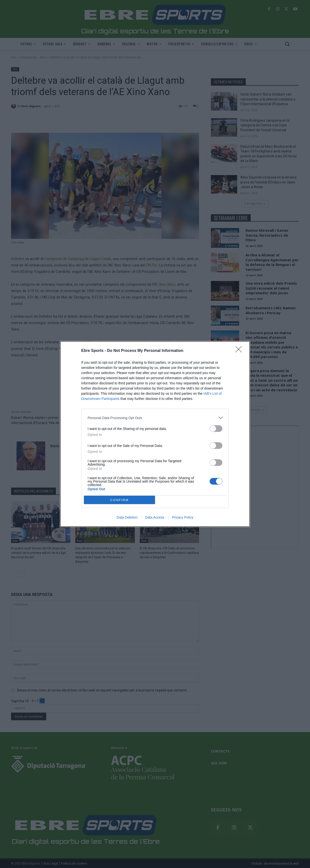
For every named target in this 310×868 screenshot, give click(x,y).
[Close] (240, 351)
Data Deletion (127, 517)
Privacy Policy (183, 517)
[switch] (216, 429)
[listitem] (155, 418)
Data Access (155, 517)
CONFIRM (119, 500)
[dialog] (155, 434)
